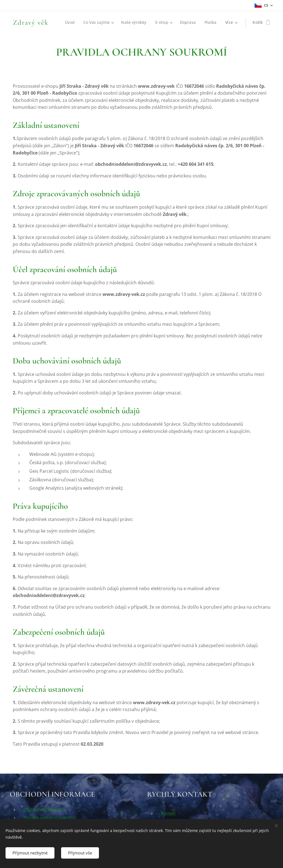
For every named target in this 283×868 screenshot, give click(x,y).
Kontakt (168, 813)
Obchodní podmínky (43, 809)
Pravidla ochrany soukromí (49, 817)
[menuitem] (70, 22)
